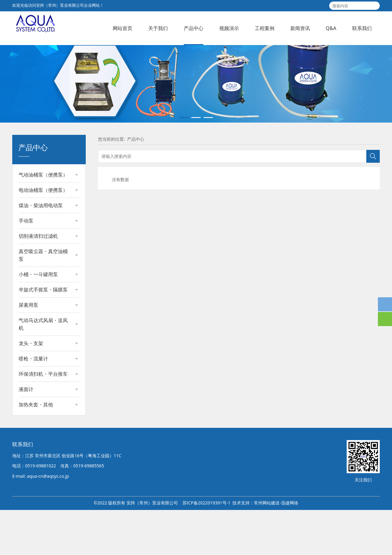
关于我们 (158, 28)
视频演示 (229, 28)
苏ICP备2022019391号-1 (207, 548)
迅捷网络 (290, 548)
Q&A (331, 28)
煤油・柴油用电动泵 (41, 250)
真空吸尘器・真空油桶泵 (43, 300)
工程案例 (265, 28)
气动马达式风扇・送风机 (43, 369)
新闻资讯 (300, 28)
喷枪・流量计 (33, 404)
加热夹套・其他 (36, 450)
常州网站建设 (267, 548)
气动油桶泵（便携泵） (43, 220)
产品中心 (194, 28)
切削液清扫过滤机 (38, 281)
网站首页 (123, 28)
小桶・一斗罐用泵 (38, 319)
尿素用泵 (28, 350)
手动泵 (26, 266)
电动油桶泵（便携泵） (43, 235)
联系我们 (362, 28)
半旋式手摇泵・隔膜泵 (43, 335)
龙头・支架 (31, 388)
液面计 (26, 434)
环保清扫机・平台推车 (43, 419)
